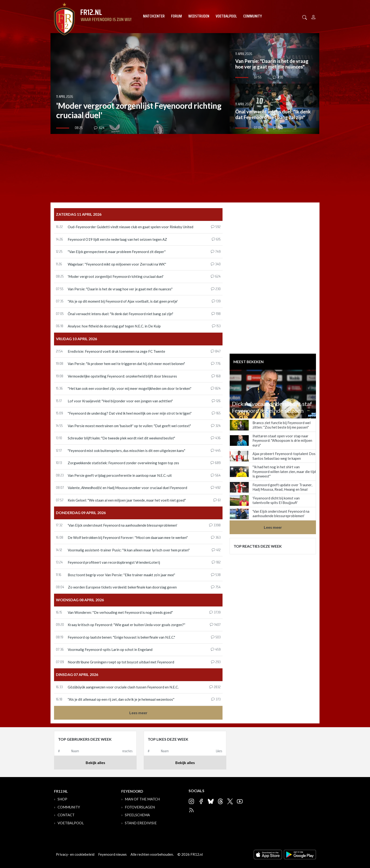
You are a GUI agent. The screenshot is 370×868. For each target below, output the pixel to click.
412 (216, 550)
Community (253, 16)
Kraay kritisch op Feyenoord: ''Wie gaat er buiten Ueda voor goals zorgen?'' (126, 625)
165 (216, 413)
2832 (215, 687)
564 (216, 476)
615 (216, 240)
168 (216, 376)
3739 (215, 613)
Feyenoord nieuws (112, 854)
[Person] (313, 16)
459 (216, 650)
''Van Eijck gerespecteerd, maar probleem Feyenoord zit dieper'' (117, 252)
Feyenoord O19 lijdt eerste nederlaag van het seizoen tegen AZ (117, 239)
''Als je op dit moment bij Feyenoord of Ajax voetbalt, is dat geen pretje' (123, 301)
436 (216, 438)
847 (216, 352)
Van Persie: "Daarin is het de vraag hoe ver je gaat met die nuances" (120, 289)
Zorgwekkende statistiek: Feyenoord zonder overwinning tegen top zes (123, 463)
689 (216, 463)
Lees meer (138, 713)
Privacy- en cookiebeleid (75, 854)
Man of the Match (142, 799)
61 (217, 500)
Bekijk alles (95, 763)
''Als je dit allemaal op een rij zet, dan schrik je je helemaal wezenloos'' (121, 699)
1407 (215, 625)
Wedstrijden (199, 16)
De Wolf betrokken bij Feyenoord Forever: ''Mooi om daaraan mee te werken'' (128, 537)
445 (216, 451)
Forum (177, 16)
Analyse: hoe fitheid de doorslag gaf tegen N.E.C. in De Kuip (114, 326)
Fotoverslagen (140, 807)
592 (216, 227)
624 (216, 277)
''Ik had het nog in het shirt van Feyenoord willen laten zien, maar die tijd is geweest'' (284, 471)
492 (216, 488)
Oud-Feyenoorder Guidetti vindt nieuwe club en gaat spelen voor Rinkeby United (130, 227)
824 (216, 389)
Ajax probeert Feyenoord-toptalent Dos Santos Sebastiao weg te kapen (284, 456)
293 (216, 662)
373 (216, 700)
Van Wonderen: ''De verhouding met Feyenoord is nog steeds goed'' (120, 612)
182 (216, 563)
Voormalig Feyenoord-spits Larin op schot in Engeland (110, 649)
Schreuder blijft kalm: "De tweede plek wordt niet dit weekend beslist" (121, 438)
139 (216, 301)
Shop (62, 799)
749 (216, 252)
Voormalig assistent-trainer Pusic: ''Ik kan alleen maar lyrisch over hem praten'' (129, 550)
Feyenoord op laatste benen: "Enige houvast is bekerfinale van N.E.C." (121, 637)
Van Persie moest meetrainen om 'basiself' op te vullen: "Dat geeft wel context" (129, 426)
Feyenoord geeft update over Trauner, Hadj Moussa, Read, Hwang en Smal (282, 487)
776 (216, 364)
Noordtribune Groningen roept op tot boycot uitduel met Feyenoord (121, 662)
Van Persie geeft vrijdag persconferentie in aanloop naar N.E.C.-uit (120, 475)
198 (216, 314)
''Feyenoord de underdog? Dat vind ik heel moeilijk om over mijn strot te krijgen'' (130, 413)
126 (216, 401)
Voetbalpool (226, 16)
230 (216, 289)
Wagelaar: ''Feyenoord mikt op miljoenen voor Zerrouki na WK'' (117, 264)
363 (216, 538)
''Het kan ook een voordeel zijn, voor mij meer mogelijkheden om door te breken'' (130, 388)
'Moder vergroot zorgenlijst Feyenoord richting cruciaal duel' (116, 276)
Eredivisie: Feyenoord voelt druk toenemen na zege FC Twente (116, 351)
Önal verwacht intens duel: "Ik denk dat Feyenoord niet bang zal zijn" (120, 314)
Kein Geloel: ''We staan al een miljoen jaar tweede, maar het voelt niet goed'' (127, 500)
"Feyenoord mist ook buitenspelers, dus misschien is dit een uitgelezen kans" (126, 451)
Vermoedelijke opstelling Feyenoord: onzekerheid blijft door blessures (122, 376)
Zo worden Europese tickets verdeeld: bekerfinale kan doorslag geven (122, 587)
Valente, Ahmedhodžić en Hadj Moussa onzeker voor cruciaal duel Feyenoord (127, 488)
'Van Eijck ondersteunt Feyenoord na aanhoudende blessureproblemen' (122, 525)
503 (216, 637)
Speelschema (137, 815)
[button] (305, 17)
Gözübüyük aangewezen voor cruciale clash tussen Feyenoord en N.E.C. (123, 687)
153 (216, 326)
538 (216, 575)
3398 (215, 525)
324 (216, 426)
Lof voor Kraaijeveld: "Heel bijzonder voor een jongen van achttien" (120, 401)
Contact (66, 815)
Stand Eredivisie (141, 823)
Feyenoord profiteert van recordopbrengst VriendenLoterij (114, 562)
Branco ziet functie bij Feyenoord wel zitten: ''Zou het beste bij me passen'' (282, 425)
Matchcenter (154, 16)
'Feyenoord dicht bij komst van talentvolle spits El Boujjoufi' (276, 500)
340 (216, 264)
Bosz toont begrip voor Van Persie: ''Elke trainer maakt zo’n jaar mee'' (121, 575)
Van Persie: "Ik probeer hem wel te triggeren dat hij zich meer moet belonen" (126, 364)
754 (216, 587)
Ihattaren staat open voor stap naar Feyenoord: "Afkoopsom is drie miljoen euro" (282, 440)
